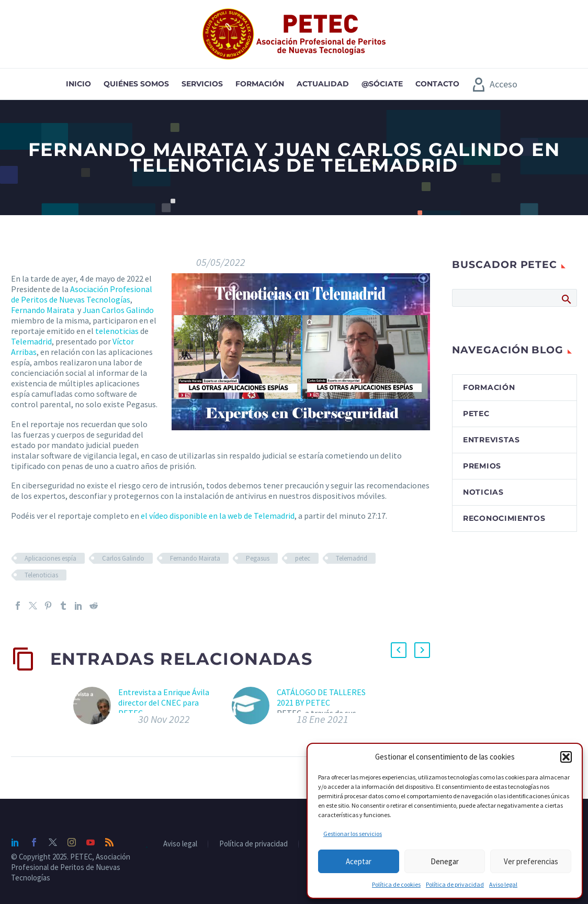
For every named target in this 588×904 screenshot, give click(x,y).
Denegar (445, 861)
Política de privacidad (455, 884)
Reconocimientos (504, 518)
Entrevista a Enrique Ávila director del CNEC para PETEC (164, 702)
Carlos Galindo (123, 558)
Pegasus (258, 558)
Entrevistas (491, 440)
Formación (260, 84)
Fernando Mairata (43, 310)
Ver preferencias (531, 861)
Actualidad (323, 84)
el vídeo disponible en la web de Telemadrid (217, 516)
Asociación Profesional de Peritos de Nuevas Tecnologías (82, 294)
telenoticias (117, 331)
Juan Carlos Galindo (118, 310)
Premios (482, 466)
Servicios (202, 84)
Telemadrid (31, 341)
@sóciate (382, 84)
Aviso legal (503, 884)
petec (303, 558)
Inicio (78, 84)
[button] (566, 757)
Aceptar (359, 861)
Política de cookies (396, 884)
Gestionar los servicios (353, 834)
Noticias (483, 492)
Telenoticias (41, 575)
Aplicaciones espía (50, 558)
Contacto (437, 84)
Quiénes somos (136, 84)
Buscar (566, 299)
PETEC (476, 414)
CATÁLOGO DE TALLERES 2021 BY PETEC (321, 697)
